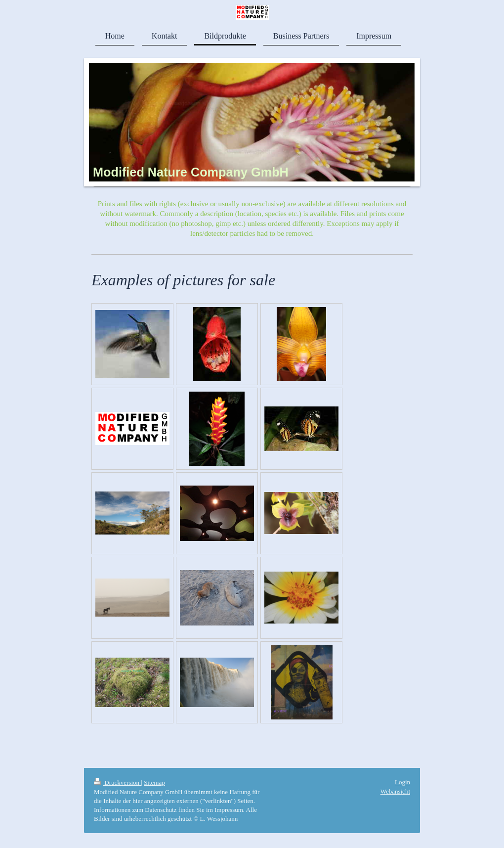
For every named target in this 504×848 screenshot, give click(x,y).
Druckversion (117, 782)
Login (402, 782)
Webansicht (395, 791)
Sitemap (154, 782)
